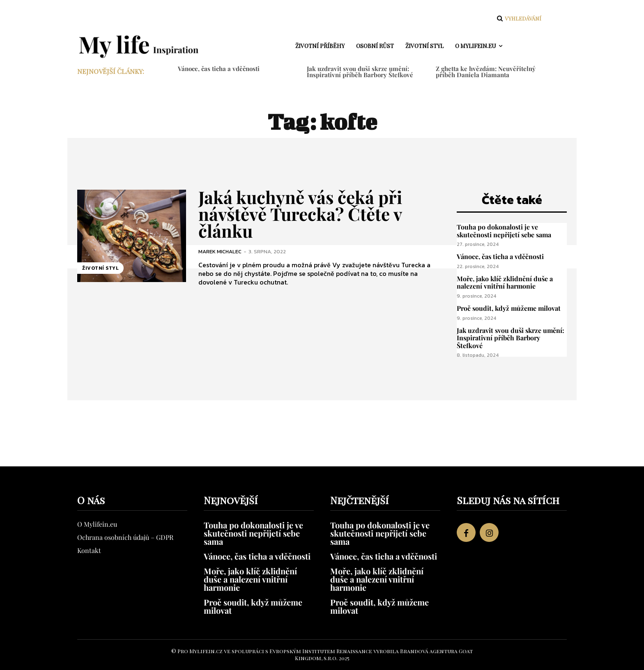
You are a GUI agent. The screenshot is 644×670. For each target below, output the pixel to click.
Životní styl (100, 268)
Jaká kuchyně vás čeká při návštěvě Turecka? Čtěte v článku (300, 214)
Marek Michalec (220, 251)
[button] (518, 18)
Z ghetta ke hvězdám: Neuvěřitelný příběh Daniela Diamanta (486, 72)
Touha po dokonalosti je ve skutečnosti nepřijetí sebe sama (504, 231)
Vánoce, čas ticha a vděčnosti (219, 69)
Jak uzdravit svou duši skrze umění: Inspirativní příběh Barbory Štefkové (360, 72)
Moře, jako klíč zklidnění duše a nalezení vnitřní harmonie (505, 282)
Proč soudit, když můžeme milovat (509, 308)
